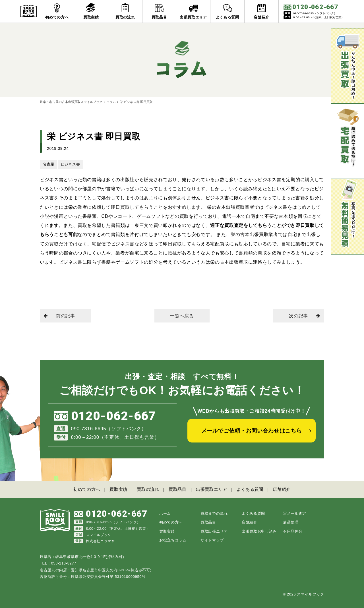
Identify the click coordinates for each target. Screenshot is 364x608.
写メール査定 (295, 513)
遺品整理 (291, 522)
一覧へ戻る (182, 316)
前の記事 (60, 316)
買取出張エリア (214, 531)
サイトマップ (212, 540)
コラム (111, 102)
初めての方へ (86, 489)
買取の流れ (148, 489)
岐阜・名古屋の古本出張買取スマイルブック (71, 102)
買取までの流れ (214, 513)
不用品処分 (293, 531)
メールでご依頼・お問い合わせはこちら (252, 432)
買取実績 (118, 489)
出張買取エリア (212, 489)
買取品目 (178, 489)
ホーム (165, 513)
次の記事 (304, 316)
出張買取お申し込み (259, 531)
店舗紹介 (283, 489)
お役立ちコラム (173, 540)
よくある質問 (251, 489)
